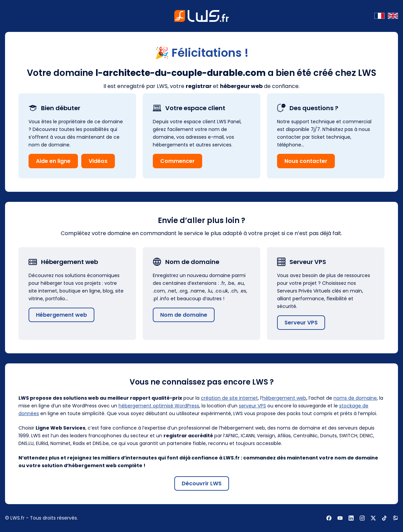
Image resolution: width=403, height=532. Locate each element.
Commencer (177, 161)
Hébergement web (61, 315)
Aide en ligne (53, 161)
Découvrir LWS (202, 483)
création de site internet (229, 398)
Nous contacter (306, 161)
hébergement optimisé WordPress (159, 406)
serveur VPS (252, 406)
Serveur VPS (301, 323)
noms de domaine (355, 398)
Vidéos (98, 161)
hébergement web (284, 398)
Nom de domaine (184, 315)
